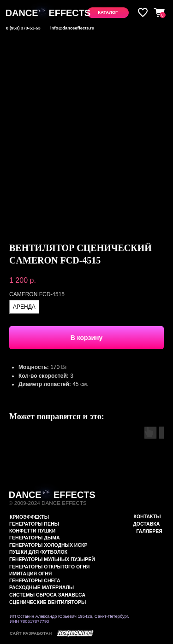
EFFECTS (69, 13)
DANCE (22, 13)
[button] (108, 12)
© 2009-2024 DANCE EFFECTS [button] (48, 503)
